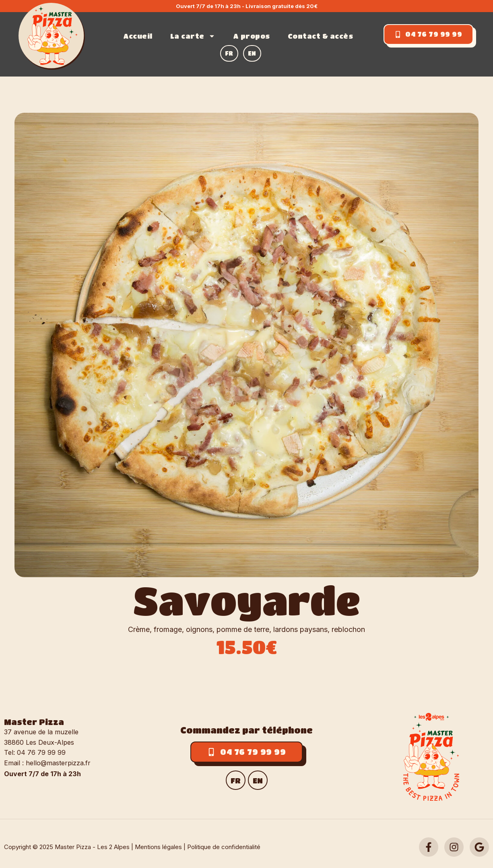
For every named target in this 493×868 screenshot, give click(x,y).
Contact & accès (321, 36)
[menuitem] (229, 53)
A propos (252, 36)
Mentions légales (158, 847)
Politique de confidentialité (224, 847)
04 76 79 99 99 (41, 752)
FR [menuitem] (236, 781)
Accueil (138, 36)
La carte (193, 36)
